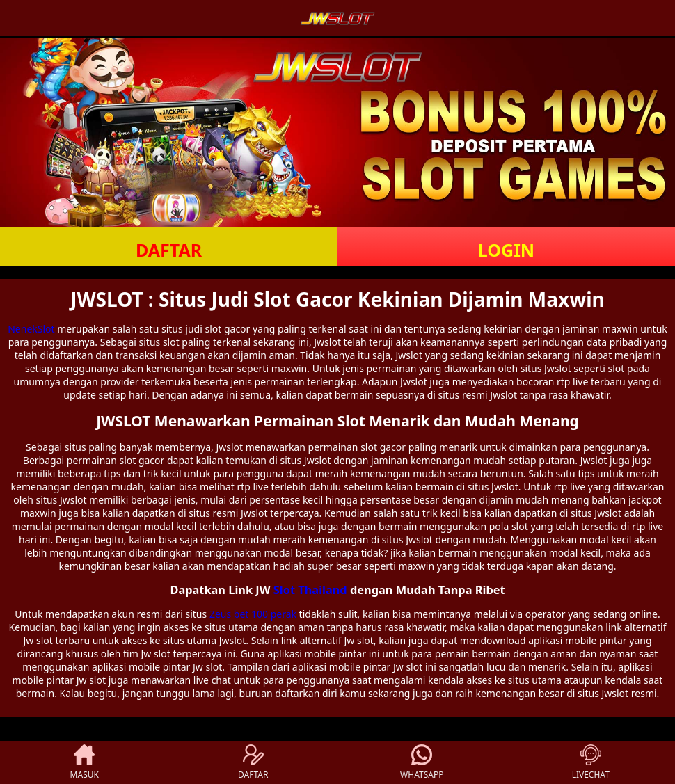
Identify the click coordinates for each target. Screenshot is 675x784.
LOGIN (506, 250)
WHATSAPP (422, 762)
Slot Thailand (310, 590)
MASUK (85, 762)
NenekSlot (31, 329)
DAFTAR (169, 250)
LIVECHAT (591, 762)
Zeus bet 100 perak (253, 614)
